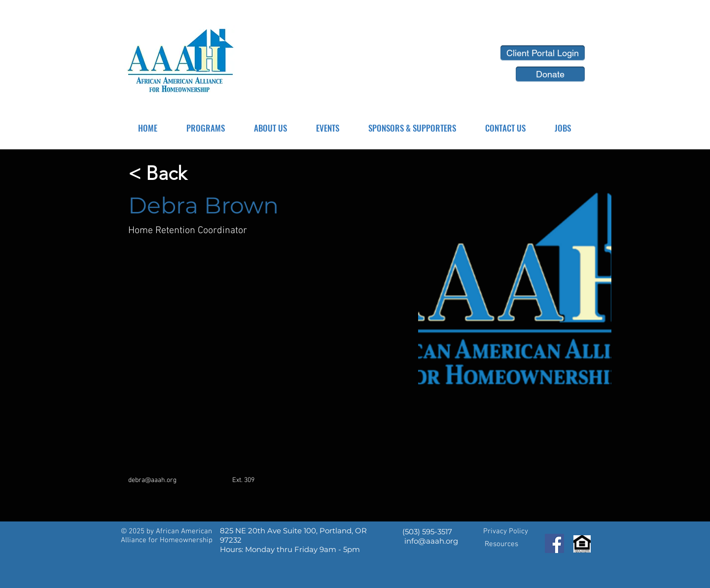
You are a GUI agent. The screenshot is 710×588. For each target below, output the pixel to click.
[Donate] (550, 74)
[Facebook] (554, 543)
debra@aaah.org (152, 480)
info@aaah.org (431, 541)
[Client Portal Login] (543, 53)
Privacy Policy (506, 531)
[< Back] (158, 174)
